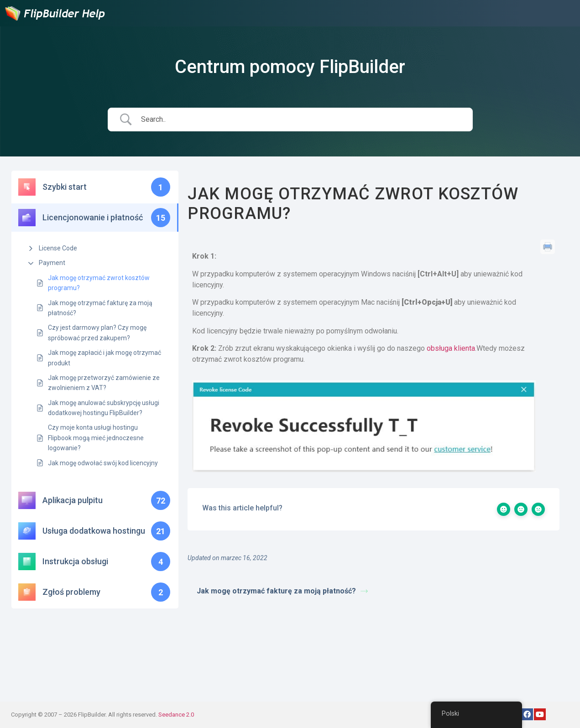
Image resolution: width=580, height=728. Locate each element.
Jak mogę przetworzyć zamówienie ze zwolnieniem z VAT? (104, 383)
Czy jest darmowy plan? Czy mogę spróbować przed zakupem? (97, 333)
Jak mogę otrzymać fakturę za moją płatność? (100, 308)
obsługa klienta (451, 348)
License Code (58, 248)
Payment (52, 263)
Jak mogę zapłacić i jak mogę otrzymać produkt (105, 358)
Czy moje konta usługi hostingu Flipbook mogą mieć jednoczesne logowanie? (96, 438)
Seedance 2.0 (176, 715)
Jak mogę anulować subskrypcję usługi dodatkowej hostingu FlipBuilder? (104, 408)
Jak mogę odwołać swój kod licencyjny (103, 463)
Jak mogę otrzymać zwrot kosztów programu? (99, 283)
